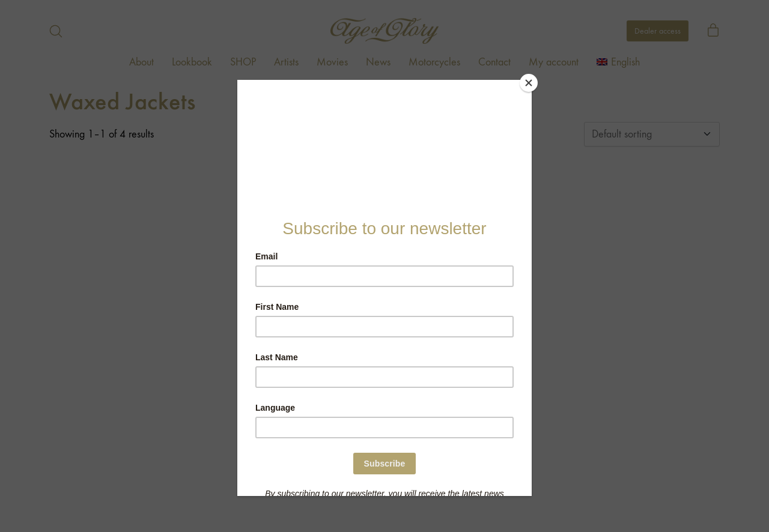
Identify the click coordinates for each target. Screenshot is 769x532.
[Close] (529, 83)
